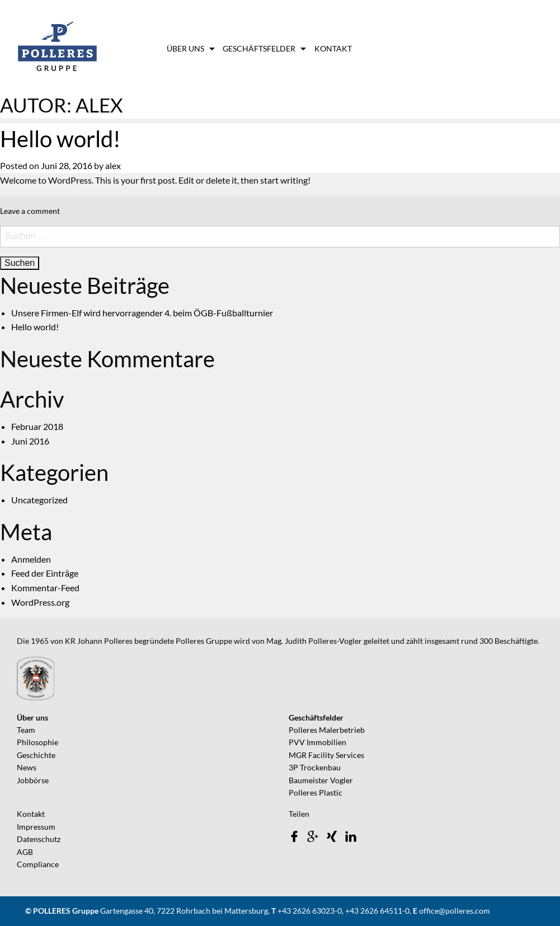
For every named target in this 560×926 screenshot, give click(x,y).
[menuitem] (189, 49)
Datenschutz (39, 839)
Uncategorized (39, 500)
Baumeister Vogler (321, 780)
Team (26, 730)
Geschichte (36, 755)
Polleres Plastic (316, 792)
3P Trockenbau (315, 767)
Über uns (185, 48)
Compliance (38, 864)
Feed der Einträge (45, 573)
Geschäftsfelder (259, 48)
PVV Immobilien (317, 742)
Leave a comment (30, 211)
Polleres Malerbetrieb (327, 730)
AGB (25, 852)
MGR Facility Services (326, 755)
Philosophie (37, 742)
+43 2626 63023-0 (310, 911)
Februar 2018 (37, 426)
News (27, 767)
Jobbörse (33, 780)
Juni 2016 (30, 441)
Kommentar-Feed (45, 588)
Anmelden (31, 559)
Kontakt (333, 48)
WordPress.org (40, 602)
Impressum (36, 827)
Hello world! (60, 139)
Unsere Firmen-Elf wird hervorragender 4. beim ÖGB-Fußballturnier (142, 313)
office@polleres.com (455, 911)
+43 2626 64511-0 (377, 911)
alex (113, 165)
